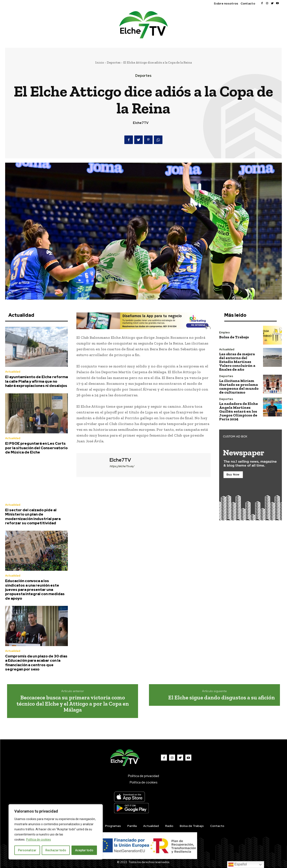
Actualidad (13, 372)
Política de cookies (39, 840)
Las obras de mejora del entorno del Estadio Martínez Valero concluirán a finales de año (237, 362)
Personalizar (27, 850)
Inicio (100, 62)
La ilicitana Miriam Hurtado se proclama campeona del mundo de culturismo (239, 386)
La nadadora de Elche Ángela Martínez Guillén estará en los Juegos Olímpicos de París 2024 (239, 411)
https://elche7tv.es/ (122, 466)
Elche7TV (141, 123)
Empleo (225, 332)
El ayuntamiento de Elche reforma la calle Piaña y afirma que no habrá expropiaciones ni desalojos (36, 381)
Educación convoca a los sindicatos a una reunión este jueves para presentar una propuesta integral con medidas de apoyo (35, 590)
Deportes (114, 62)
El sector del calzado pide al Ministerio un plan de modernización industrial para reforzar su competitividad (33, 516)
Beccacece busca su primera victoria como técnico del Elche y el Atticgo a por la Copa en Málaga (73, 704)
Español (238, 865)
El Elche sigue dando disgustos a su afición (222, 697)
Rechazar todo (56, 850)
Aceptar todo (84, 850)
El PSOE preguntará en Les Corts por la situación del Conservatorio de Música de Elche (36, 448)
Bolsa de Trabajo (234, 337)
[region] (56, 832)
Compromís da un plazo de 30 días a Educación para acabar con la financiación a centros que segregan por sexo (36, 663)
